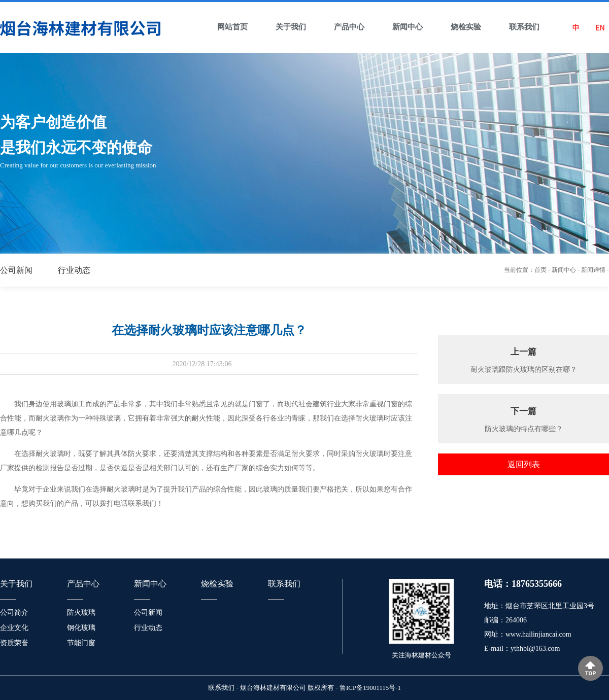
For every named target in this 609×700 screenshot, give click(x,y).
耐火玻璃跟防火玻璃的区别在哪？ (524, 370)
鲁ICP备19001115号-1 (370, 688)
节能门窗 (81, 643)
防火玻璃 (81, 612)
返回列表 (524, 464)
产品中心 (83, 584)
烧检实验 (217, 584)
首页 (540, 270)
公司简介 (14, 612)
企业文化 (14, 628)
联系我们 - (223, 688)
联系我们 (284, 584)
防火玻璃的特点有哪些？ (524, 429)
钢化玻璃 (81, 628)
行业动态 (74, 270)
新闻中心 (564, 270)
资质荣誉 (14, 643)
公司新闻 (16, 270)
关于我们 (16, 584)
